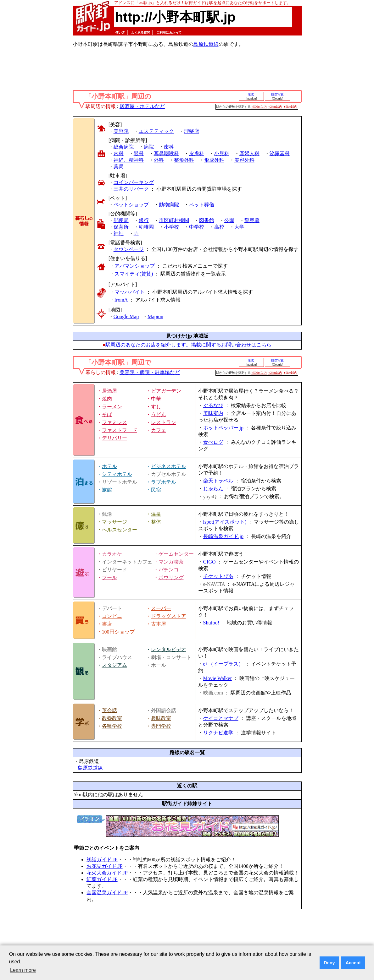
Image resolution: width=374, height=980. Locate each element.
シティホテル (117, 474)
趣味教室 (161, 718)
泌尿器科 (280, 153)
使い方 (120, 33)
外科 (159, 160)
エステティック (156, 131)
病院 (149, 147)
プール (109, 577)
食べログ (213, 442)
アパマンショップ (135, 266)
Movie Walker (218, 678)
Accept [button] (353, 963)
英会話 (109, 710)
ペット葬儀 (202, 205)
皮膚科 (197, 153)
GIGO (209, 562)
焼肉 (107, 399)
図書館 (207, 220)
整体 (156, 522)
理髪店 (192, 131)
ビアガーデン (166, 391)
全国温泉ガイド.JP (107, 893)
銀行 (144, 220)
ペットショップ (131, 205)
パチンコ (169, 570)
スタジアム (114, 665)
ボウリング (171, 577)
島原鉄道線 (206, 44)
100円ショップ (118, 632)
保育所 (121, 227)
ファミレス (114, 422)
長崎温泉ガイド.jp (223, 536)
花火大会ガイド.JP (107, 873)
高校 (219, 227)
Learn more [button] (23, 970)
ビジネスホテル (169, 466)
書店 (107, 624)
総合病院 (124, 147)
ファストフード (120, 430)
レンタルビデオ (169, 649)
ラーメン (112, 407)
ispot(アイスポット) (225, 522)
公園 (229, 220)
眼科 (139, 153)
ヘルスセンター (120, 530)
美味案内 (213, 413)
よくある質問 (141, 33)
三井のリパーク (131, 189)
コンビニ (112, 616)
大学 (239, 227)
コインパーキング (134, 182)
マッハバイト (130, 292)
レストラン (164, 422)
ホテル (109, 466)
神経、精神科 (129, 160)
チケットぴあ (218, 576)
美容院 (121, 131)
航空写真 (277, 94)
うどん (159, 414)
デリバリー (114, 438)
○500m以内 (259, 107)
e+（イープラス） (223, 664)
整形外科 (184, 160)
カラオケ (112, 554)
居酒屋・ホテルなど (142, 106)
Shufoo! (211, 623)
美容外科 (244, 160)
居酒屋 (109, 391)
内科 (119, 153)
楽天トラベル (218, 481)
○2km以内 (275, 107)
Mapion (155, 316)
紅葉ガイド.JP (102, 879)
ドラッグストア (169, 616)
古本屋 (159, 624)
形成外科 (214, 160)
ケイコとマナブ (221, 718)
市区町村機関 (174, 220)
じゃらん (213, 489)
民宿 (156, 490)
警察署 (252, 220)
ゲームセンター (176, 554)
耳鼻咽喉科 (166, 153)
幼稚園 (146, 227)
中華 (156, 399)
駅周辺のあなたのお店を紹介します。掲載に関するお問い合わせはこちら (188, 345)
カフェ (159, 430)
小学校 (171, 227)
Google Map (126, 316)
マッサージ (114, 522)
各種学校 (112, 726)
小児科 (222, 153)
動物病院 (169, 205)
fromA (121, 300)
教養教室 (112, 718)
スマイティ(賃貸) (134, 274)
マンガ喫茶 (171, 562)
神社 (119, 234)
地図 (251, 94)
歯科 (169, 147)
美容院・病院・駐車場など (150, 372)
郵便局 (121, 220)
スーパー (161, 608)
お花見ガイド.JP (105, 866)
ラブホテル (164, 482)
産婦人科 (249, 153)
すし (156, 407)
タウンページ (129, 249)
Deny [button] (329, 963)
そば (107, 414)
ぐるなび (213, 405)
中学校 (197, 227)
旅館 (107, 490)
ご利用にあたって (169, 33)
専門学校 (161, 726)
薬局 (119, 167)
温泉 (156, 514)
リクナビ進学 (218, 733)
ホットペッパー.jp (223, 428)
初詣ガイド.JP (102, 860)
